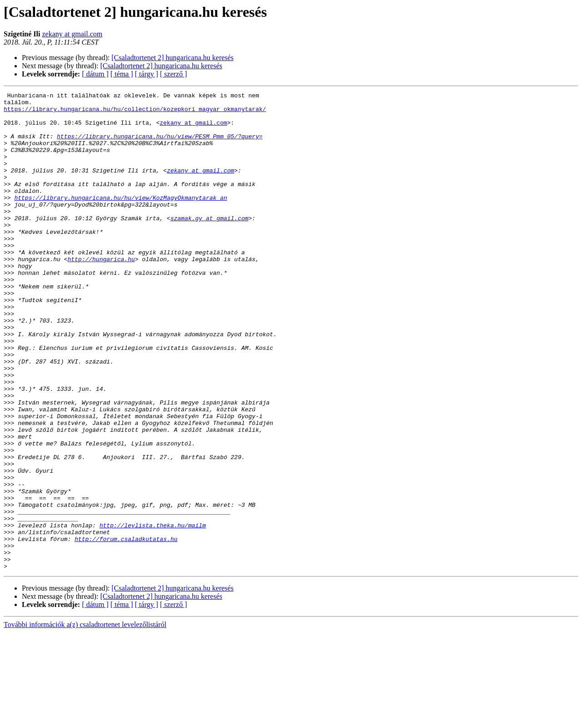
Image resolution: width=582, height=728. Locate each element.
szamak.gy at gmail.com (210, 244)
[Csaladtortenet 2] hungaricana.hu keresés (172, 58)
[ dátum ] (95, 74)
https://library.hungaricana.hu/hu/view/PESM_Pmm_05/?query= (160, 146)
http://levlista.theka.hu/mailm (153, 612)
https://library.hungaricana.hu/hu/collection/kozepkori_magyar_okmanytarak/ (135, 113)
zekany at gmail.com (72, 34)
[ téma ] (122, 74)
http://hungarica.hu (101, 293)
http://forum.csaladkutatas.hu (126, 629)
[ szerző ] (174, 74)
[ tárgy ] (147, 74)
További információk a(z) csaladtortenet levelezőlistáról (85, 720)
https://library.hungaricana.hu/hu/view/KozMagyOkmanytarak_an (120, 219)
